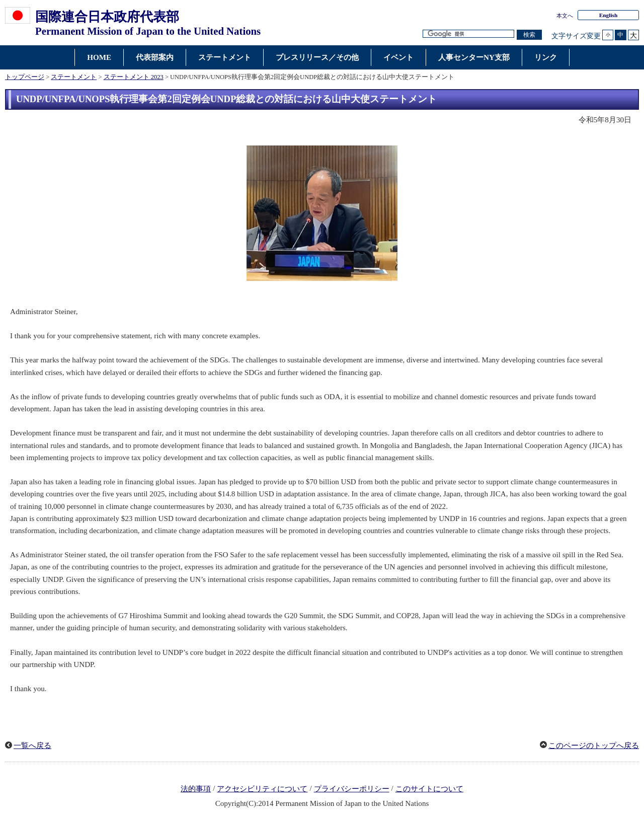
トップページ (25, 77)
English (609, 15)
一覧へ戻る (32, 746)
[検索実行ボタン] (529, 35)
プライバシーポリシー (352, 789)
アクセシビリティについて (262, 789)
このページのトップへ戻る (594, 746)
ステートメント (74, 77)
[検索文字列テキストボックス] (468, 34)
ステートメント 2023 (134, 77)
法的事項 (196, 789)
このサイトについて (429, 789)
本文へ (565, 16)
